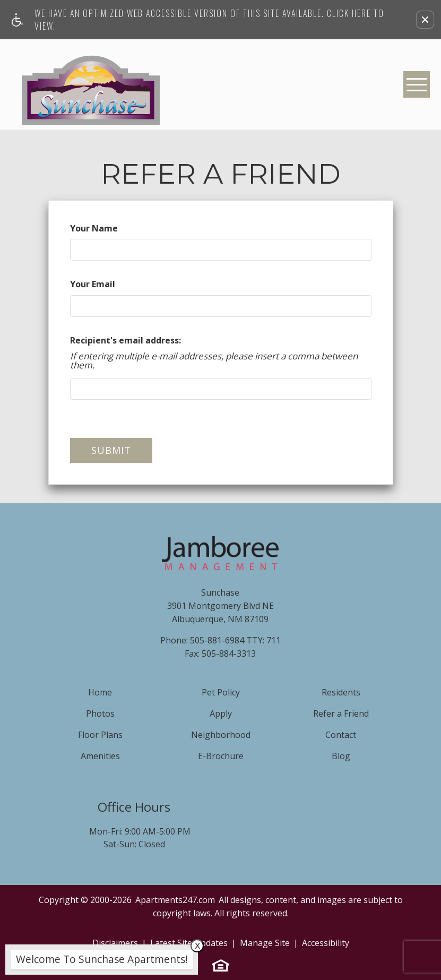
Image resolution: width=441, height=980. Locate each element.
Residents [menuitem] (341, 692)
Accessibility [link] (326, 943)
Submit (111, 450)
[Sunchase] (91, 84)
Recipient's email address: (126, 340)
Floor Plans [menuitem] (100, 735)
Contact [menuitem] (341, 735)
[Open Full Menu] (417, 84)
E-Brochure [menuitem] (221, 756)
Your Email (93, 284)
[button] (425, 20)
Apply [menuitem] (221, 713)
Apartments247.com (175, 900)
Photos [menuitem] (100, 713)
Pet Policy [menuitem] (221, 692)
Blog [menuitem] (341, 756)
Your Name (94, 228)
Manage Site (265, 943)
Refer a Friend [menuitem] (341, 713)
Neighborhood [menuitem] (221, 735)
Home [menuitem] (100, 692)
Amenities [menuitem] (100, 756)
